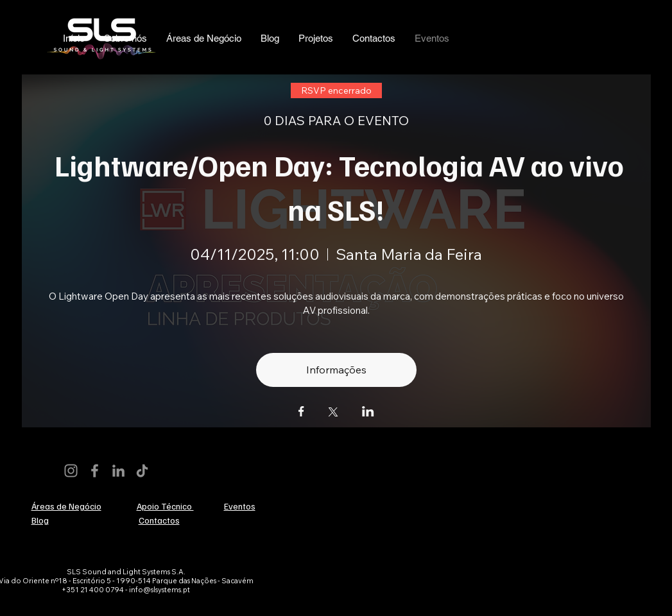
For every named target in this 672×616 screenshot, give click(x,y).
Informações (336, 370)
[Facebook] (95, 471)
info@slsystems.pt (159, 590)
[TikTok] (142, 471)
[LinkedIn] (118, 471)
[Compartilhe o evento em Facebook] (301, 413)
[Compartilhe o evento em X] (333, 413)
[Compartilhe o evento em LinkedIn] (368, 413)
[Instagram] (71, 471)
